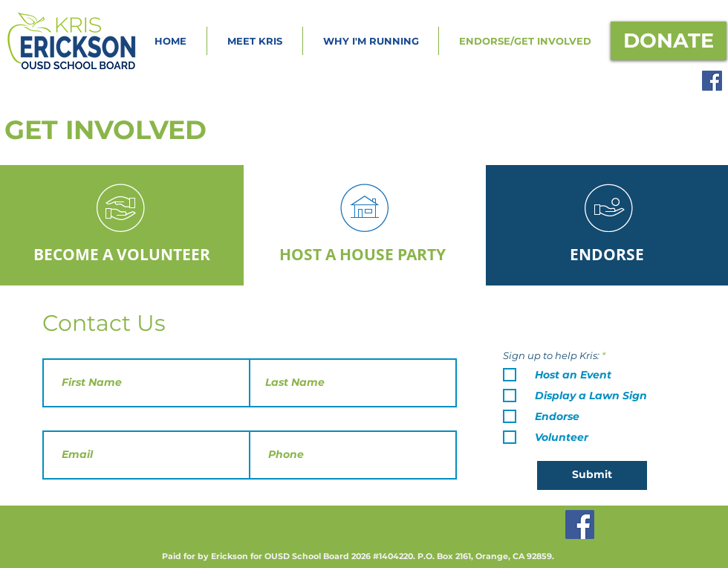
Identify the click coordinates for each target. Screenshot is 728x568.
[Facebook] (712, 81)
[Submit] (592, 475)
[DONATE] (669, 41)
